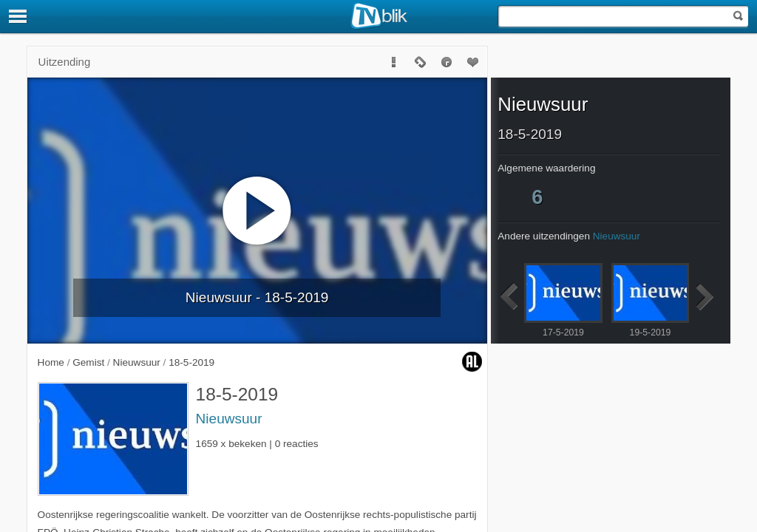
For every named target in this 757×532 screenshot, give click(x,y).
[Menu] (18, 16)
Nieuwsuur (229, 419)
